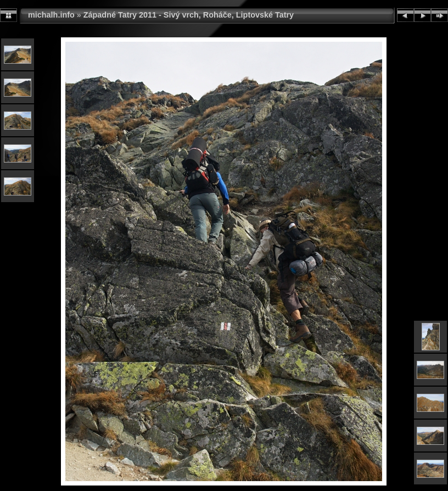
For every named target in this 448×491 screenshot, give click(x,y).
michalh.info (51, 15)
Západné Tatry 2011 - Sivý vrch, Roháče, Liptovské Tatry (189, 15)
